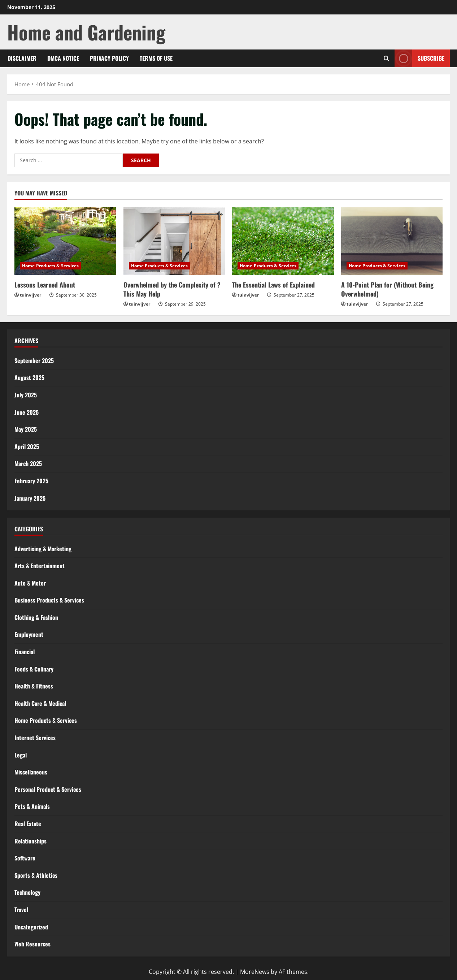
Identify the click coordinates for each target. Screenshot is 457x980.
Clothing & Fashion (36, 617)
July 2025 (26, 395)
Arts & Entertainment (40, 566)
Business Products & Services (49, 600)
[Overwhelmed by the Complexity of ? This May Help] (174, 241)
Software (25, 858)
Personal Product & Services (48, 789)
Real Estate (28, 824)
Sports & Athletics (36, 875)
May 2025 (26, 429)
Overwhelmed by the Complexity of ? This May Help (172, 289)
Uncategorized (31, 927)
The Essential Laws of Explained (273, 285)
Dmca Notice (63, 58)
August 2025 (29, 377)
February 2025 (31, 481)
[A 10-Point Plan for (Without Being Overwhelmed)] (392, 241)
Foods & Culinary (34, 669)
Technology (27, 892)
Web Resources (32, 944)
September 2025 (34, 361)
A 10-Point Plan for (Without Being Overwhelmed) (387, 289)
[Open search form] (386, 58)
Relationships (31, 841)
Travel (21, 910)
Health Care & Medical (40, 703)
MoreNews (255, 972)
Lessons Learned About (45, 285)
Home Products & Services (50, 266)
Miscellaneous (31, 772)
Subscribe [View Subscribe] (419, 58)
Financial (25, 652)
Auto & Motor (30, 583)
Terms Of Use (156, 58)
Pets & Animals (32, 806)
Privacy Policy (109, 58)
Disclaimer (22, 58)
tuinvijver (31, 295)
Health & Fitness (34, 686)
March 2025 (28, 463)
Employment (29, 634)
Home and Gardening (86, 32)
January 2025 (30, 498)
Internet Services (35, 738)
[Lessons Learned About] (65, 241)
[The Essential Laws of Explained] (283, 241)
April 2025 (27, 446)
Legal (21, 755)
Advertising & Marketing (43, 549)
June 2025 (27, 412)
